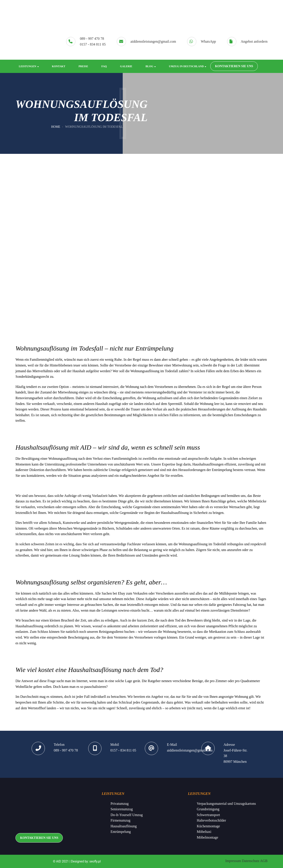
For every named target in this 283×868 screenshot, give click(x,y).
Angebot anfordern (254, 42)
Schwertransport (208, 815)
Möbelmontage (207, 837)
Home (56, 127)
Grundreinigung (208, 809)
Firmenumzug (120, 820)
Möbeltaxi (204, 832)
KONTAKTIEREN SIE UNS (234, 66)
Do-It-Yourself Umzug (127, 815)
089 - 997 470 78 (92, 39)
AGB (264, 861)
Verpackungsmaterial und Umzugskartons (226, 804)
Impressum (233, 861)
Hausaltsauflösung (124, 826)
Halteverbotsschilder (211, 820)
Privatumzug (120, 804)
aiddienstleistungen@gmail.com (153, 42)
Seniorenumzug (122, 809)
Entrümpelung (121, 832)
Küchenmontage (208, 826)
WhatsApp (208, 42)
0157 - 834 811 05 (93, 44)
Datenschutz (251, 861)
